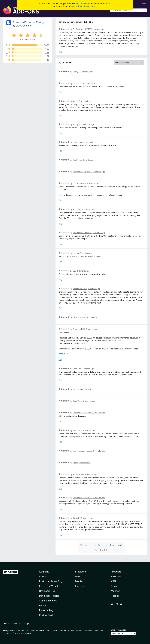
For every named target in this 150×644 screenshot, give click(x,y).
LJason (76, 253)
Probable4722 (79, 329)
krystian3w (77, 83)
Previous (84, 545)
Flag (60, 51)
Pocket (115, 596)
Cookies (17, 624)
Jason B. (76, 518)
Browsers (116, 576)
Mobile (79, 581)
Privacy (6, 624)
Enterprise (80, 586)
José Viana (77, 401)
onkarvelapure (79, 142)
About (42, 576)
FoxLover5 (77, 430)
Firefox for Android (82, 3)
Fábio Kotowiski (79, 317)
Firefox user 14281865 (83, 29)
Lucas (75, 463)
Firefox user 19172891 (82, 172)
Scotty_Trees (78, 474)
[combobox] (128, 10)
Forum (42, 605)
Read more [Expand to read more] (64, 354)
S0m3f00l (77, 209)
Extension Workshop (50, 586)
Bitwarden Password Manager (29, 22)
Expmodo (77, 369)
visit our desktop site (85, 6)
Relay (114, 586)
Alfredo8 (76, 101)
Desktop (80, 576)
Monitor (115, 591)
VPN (113, 581)
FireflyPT (77, 72)
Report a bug (46, 610)
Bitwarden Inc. (24, 26)
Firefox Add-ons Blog (51, 581)
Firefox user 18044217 (82, 498)
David (75, 271)
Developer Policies (49, 596)
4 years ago (99, 29)
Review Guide (47, 615)
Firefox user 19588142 (83, 233)
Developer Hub (47, 591)
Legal (27, 624)
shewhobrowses (80, 289)
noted (27, 630)
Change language (119, 630)
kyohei (76, 389)
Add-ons (44, 572)
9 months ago (99, 413)
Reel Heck (77, 160)
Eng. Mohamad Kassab (82, 451)
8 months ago (88, 72)
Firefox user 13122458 (82, 413)
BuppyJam (77, 124)
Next (120, 545)
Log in (144, 3)
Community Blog (48, 601)
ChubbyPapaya (79, 183)
